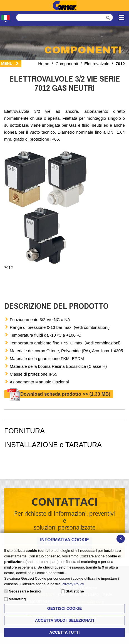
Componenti (67, 64)
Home (44, 64)
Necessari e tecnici (25, 591)
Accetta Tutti (65, 632)
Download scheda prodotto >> (59, 394)
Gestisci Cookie (64, 608)
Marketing (17, 599)
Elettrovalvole (97, 64)
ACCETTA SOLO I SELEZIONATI (64, 620)
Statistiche (75, 591)
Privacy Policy (73, 584)
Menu (10, 63)
